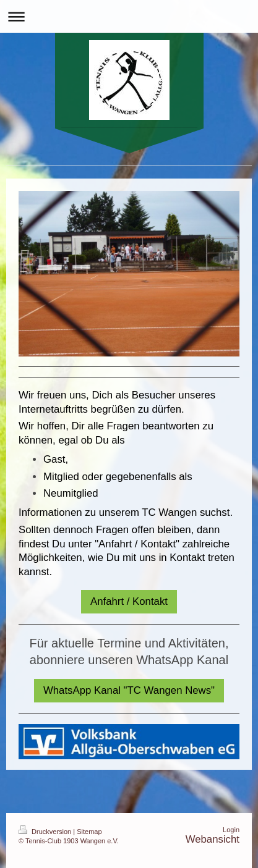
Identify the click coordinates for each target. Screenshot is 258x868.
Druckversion (46, 832)
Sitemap (89, 832)
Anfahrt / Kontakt (129, 601)
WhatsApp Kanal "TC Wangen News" (129, 690)
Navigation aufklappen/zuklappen (129, 16)
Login (231, 830)
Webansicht (213, 839)
